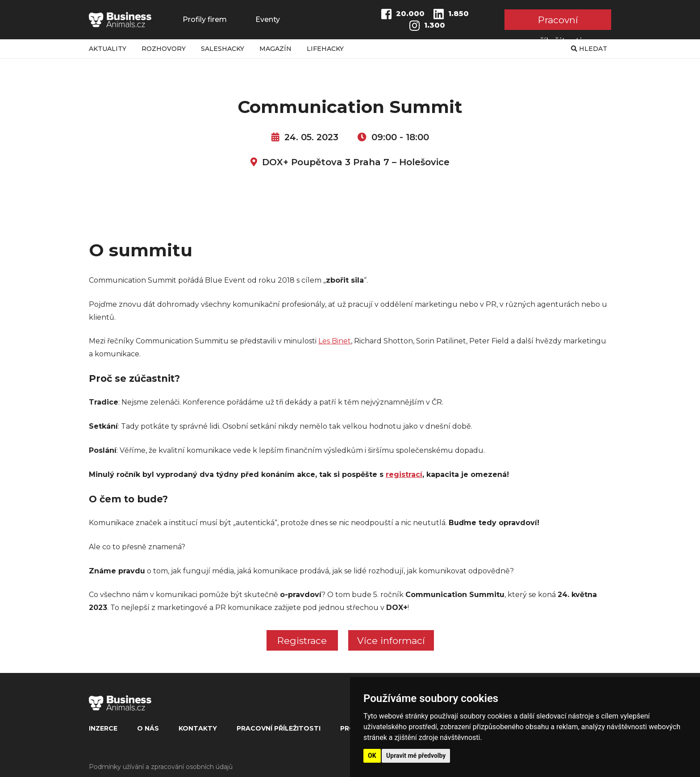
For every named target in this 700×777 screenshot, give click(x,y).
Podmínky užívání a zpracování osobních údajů (161, 767)
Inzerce (103, 728)
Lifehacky (325, 49)
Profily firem (205, 20)
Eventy (268, 20)
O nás (148, 728)
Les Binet (335, 341)
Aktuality (108, 49)
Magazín (275, 49)
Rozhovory (164, 49)
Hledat (589, 49)
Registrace (302, 641)
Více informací (391, 641)
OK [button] (372, 756)
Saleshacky (223, 49)
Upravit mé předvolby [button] (416, 756)
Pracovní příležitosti (558, 22)
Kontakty (198, 728)
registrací (404, 474)
